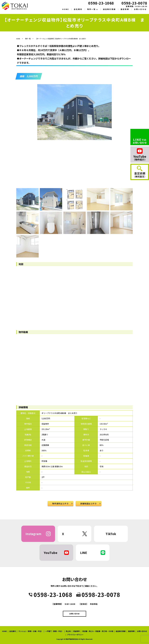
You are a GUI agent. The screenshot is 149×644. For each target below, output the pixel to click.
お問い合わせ (140, 9)
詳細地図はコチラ (89, 504)
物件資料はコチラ (60, 504)
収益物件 (76, 631)
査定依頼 (125, 9)
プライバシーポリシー (75, 635)
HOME (66, 9)
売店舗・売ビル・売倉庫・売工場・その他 (98, 631)
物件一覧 (91, 9)
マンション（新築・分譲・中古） (31, 631)
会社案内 (78, 9)
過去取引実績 (109, 9)
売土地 (68, 631)
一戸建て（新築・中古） (54, 631)
